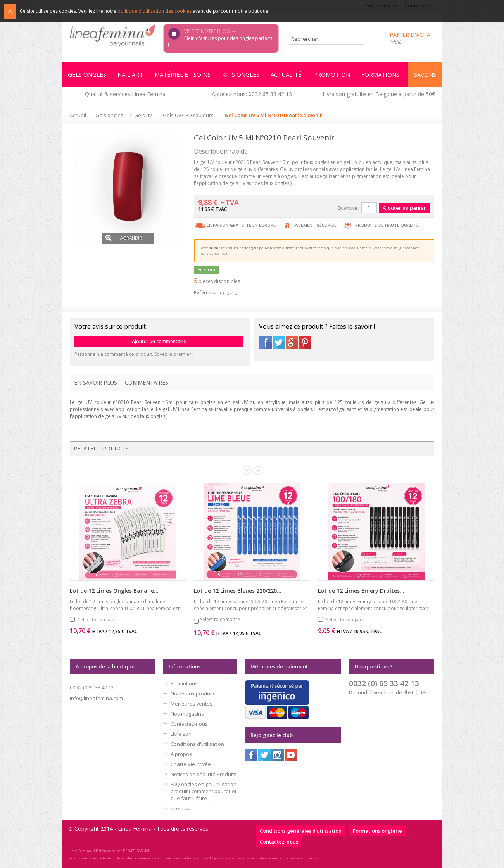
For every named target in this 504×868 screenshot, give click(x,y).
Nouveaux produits (193, 694)
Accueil (78, 116)
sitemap (180, 809)
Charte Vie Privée (191, 764)
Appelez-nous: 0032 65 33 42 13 (252, 94)
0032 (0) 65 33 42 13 (384, 684)
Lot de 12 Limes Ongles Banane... (114, 591)
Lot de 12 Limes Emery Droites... (361, 591)
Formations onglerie (377, 831)
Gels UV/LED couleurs (188, 116)
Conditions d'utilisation (197, 744)
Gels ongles (109, 116)
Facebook (266, 343)
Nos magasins (187, 714)
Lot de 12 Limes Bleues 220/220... (238, 591)
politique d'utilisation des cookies (154, 11)
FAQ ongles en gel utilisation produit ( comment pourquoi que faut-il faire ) (204, 792)
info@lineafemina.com (96, 699)
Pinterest (305, 343)
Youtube (291, 755)
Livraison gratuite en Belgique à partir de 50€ (379, 94)
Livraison (181, 734)
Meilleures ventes (192, 704)
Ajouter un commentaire (159, 342)
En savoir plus (96, 383)
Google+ (292, 343)
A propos (181, 754)
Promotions (184, 684)
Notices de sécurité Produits (204, 775)
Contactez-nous (189, 724)
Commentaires (147, 383)
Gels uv (143, 116)
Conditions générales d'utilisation (301, 831)
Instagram (278, 755)
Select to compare (97, 620)
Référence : (206, 293)
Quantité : (348, 208)
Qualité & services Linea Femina (125, 94)
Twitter (279, 343)
